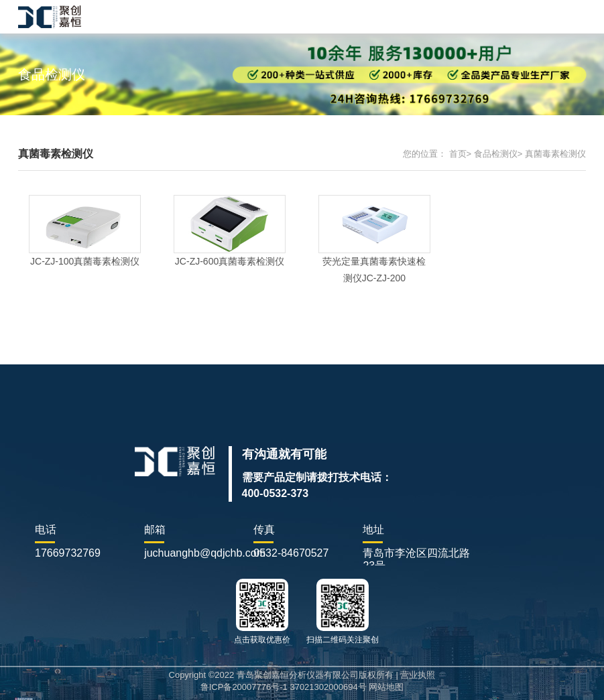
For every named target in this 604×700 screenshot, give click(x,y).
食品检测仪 (496, 154)
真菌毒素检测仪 (555, 154)
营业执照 (418, 675)
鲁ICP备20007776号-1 (244, 687)
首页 (458, 154)
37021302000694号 (328, 687)
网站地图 (386, 687)
